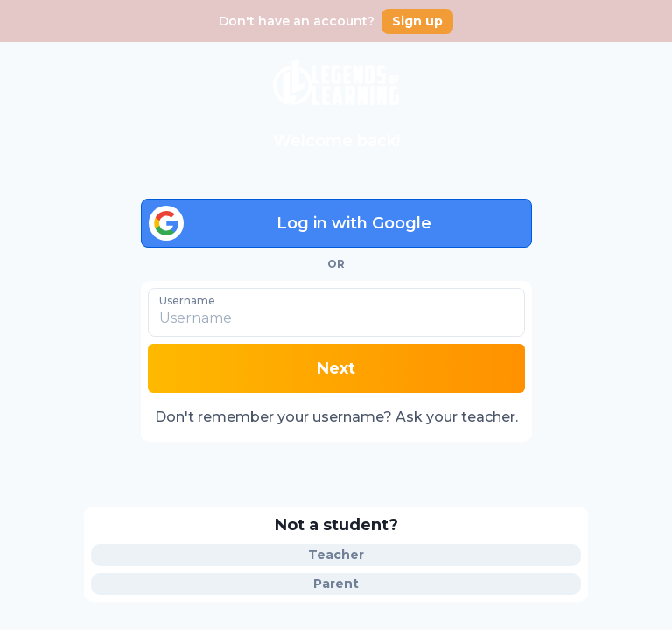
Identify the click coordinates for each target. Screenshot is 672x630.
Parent (336, 584)
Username (187, 300)
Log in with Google (290, 223)
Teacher (336, 555)
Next (336, 368)
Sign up (417, 21)
